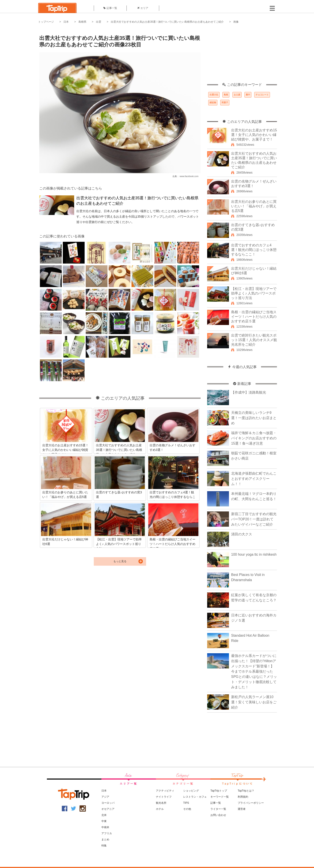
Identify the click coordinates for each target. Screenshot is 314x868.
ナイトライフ (164, 797)
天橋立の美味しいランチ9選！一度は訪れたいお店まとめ (254, 418)
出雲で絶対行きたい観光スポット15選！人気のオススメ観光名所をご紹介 (254, 340)
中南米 (105, 827)
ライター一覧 (218, 809)
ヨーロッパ (108, 803)
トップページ (46, 22)
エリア (143, 8)
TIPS (186, 803)
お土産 (237, 95)
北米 (104, 815)
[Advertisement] (242, 56)
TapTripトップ (219, 791)
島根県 (82, 22)
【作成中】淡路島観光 (249, 392)
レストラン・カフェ (195, 797)
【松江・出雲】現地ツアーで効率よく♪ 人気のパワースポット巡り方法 (254, 293)
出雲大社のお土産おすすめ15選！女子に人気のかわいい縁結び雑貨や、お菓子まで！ (254, 135)
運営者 (242, 809)
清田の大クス (242, 534)
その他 (187, 809)
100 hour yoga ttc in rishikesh (254, 554)
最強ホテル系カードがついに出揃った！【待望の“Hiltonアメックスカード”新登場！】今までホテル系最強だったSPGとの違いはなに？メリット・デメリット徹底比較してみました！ (254, 671)
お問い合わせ (218, 815)
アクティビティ (165, 791)
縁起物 (213, 102)
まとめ (105, 839)
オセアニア (108, 809)
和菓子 (225, 102)
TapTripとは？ (246, 791)
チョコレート (262, 95)
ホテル (160, 809)
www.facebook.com (189, 176)
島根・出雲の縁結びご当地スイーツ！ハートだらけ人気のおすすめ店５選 (254, 317)
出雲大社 (214, 95)
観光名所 (161, 803)
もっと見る (120, 561)
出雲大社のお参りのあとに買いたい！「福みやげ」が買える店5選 (254, 206)
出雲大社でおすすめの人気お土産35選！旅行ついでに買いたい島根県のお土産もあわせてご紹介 (167, 22)
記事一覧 (110, 8)
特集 (104, 846)
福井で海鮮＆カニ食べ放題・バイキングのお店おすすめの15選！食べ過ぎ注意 (254, 438)
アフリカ (107, 833)
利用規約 (243, 797)
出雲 (99, 22)
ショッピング (191, 791)
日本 (66, 22)
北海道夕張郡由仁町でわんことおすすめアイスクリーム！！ (254, 479)
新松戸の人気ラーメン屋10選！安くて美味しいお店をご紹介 (254, 702)
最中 (248, 95)
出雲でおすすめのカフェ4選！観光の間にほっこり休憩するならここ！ (254, 250)
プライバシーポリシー (251, 803)
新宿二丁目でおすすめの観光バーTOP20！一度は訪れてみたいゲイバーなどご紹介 (254, 519)
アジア (105, 797)
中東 (104, 821)
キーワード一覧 (220, 797)
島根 (226, 95)
